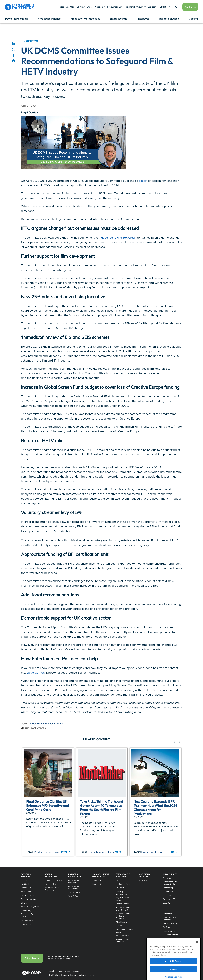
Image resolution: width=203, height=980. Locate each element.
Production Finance (49, 19)
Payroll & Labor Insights (122, 899)
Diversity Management (122, 893)
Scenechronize (75, 892)
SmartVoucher (122, 888)
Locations (167, 895)
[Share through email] (13, 61)
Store (90, 7)
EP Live (24, 903)
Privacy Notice (63, 971)
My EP (118, 880)
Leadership (168, 892)
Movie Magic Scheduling (74, 887)
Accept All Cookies (173, 971)
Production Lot (115, 7)
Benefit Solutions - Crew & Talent (124, 909)
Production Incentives (46, 724)
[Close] (197, 952)
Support (152, 7)
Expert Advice (51, 884)
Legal (51, 971)
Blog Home (31, 41)
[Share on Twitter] (13, 49)
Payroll (24, 880)
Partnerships (169, 888)
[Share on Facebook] (13, 55)
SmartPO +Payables (30, 907)
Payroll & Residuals (16, 19)
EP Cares (120, 926)
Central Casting (123, 904)
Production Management (85, 19)
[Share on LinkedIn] (13, 44)
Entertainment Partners (169, 919)
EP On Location (28, 895)
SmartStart (26, 888)
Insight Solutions (169, 19)
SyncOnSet (73, 896)
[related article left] (174, 742)
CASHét (167, 927)
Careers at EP (169, 899)
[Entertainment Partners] (19, 7)
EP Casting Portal (123, 884)
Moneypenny (27, 924)
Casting (193, 19)
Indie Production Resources (52, 889)
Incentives (143, 19)
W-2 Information (123, 936)
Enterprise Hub (118, 19)
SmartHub (97, 884)
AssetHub (96, 880)
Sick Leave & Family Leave (124, 931)
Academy (100, 7)
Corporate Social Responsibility (170, 883)
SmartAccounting (29, 899)
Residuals (25, 884)
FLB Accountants (170, 935)
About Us (167, 878)
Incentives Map (67, 7)
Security (167, 903)
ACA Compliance (123, 922)
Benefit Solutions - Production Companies (124, 916)
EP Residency (27, 920)
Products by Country (135, 7)
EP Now (81, 7)
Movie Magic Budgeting (74, 881)
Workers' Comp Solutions (122, 941)
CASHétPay (26, 910)
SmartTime (26, 892)
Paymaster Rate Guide (28, 915)
